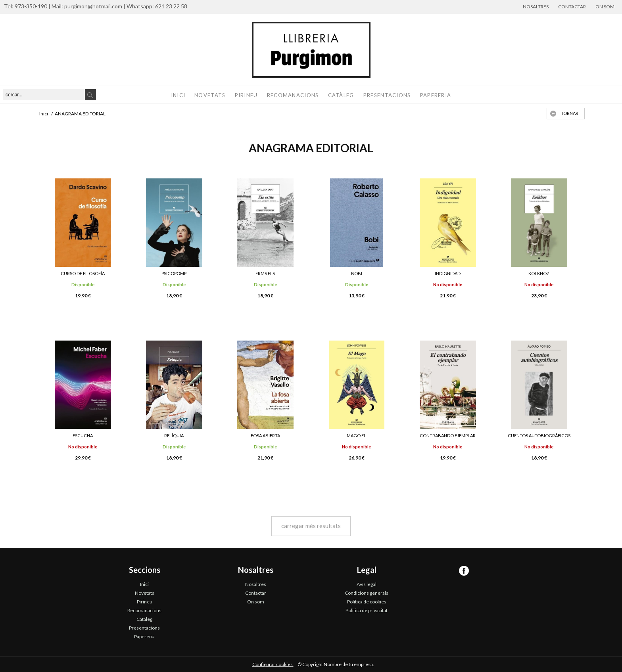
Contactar (572, 7)
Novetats (210, 95)
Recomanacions (293, 95)
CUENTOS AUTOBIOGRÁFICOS (539, 436)
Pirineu (246, 95)
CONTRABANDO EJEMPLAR (448, 436)
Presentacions (387, 95)
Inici (178, 95)
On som (605, 7)
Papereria (436, 95)
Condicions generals (367, 593)
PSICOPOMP (174, 273)
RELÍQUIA (174, 436)
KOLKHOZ (539, 273)
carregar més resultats (311, 526)
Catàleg (341, 95)
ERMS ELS (265, 273)
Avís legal (367, 584)
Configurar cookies (273, 664)
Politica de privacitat (367, 610)
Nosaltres (536, 7)
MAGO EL (356, 436)
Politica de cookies (367, 602)
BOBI (357, 273)
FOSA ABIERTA (265, 436)
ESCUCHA (83, 436)
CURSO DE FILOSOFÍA (83, 273)
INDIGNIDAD (448, 273)
